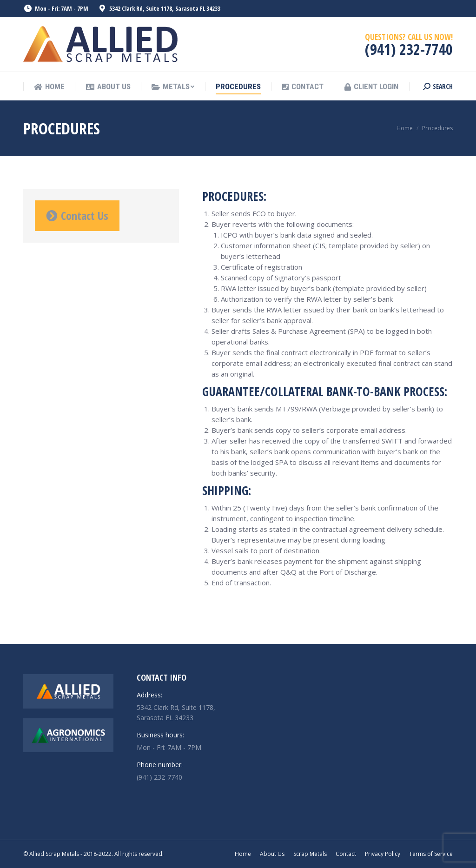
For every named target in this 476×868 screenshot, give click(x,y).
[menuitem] (49, 87)
